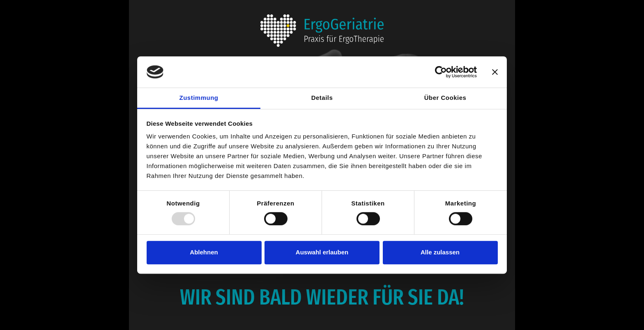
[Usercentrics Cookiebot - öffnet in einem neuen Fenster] (441, 72)
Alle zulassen (440, 252)
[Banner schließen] (495, 72)
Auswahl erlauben (322, 252)
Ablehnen (204, 252)
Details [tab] (322, 98)
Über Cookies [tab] (445, 98)
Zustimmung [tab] (199, 98)
